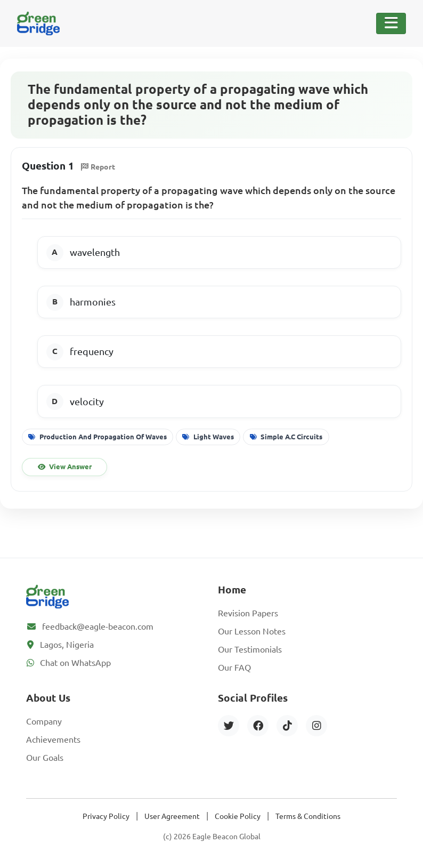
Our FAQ (234, 668)
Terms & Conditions (308, 816)
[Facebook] (258, 726)
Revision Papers (248, 613)
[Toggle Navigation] (391, 23)
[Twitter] (229, 726)
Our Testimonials (250, 649)
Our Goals (45, 758)
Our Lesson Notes (252, 631)
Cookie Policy (238, 816)
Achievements (53, 740)
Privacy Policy (106, 816)
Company (44, 721)
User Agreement (172, 816)
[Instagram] (316, 726)
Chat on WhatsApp (75, 663)
